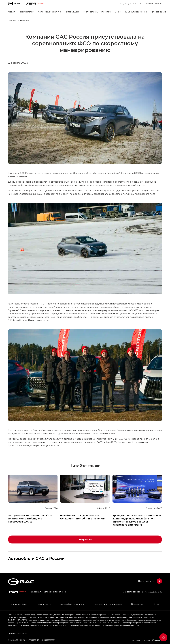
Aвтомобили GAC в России (36, 558)
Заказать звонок (153, 4)
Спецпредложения (136, 12)
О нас (118, 12)
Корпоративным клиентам (97, 12)
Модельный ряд (19, 604)
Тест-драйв (159, 12)
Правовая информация (18, 633)
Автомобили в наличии (50, 12)
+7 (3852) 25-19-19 (154, 592)
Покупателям (27, 12)
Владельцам (73, 12)
